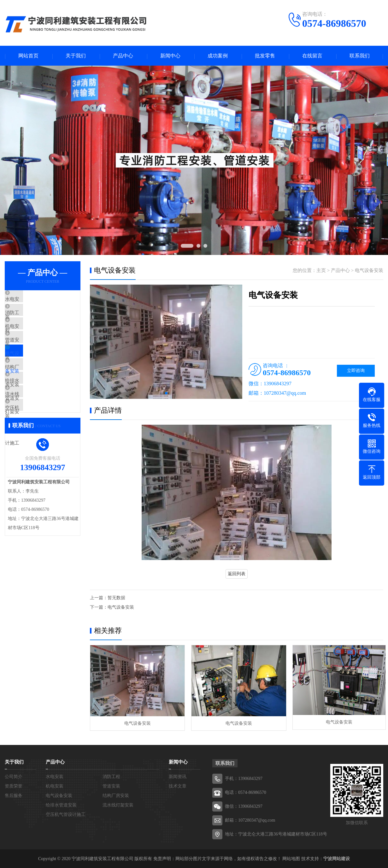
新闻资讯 (178, 776)
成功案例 (218, 56)
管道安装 (29, 356)
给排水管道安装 (36, 412)
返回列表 (237, 574)
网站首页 (28, 56)
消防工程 (29, 319)
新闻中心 (170, 56)
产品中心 (123, 56)
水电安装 (29, 300)
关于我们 (76, 56)
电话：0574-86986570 (246, 792)
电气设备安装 (34, 375)
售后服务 (14, 795)
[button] (166, 394)
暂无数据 (116, 598)
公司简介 (14, 776)
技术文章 (178, 786)
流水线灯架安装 (36, 431)
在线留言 (312, 56)
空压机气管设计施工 (41, 449)
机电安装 (29, 338)
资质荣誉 (14, 786)
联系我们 (360, 56)
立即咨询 (356, 371)
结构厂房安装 (34, 393)
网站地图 (291, 858)
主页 (321, 271)
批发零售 (265, 56)
